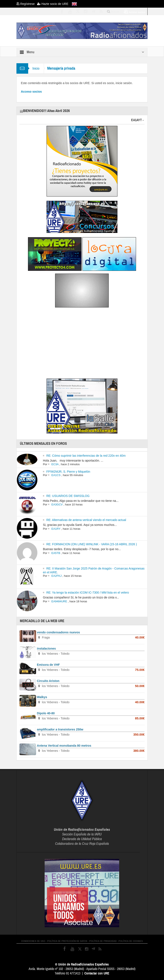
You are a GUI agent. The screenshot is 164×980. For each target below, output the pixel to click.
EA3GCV (57, 504)
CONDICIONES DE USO (33, 941)
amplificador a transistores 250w (60, 729)
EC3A (55, 464)
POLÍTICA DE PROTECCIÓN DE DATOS (67, 941)
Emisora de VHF (48, 665)
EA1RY (56, 529)
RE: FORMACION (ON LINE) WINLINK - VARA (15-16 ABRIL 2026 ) (92, 544)
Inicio (36, 68)
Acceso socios (31, 92)
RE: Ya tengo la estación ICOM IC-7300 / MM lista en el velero (88, 593)
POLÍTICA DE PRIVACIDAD (103, 941)
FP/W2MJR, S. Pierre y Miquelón (68, 472)
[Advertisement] (82, 344)
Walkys (42, 697)
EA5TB (56, 553)
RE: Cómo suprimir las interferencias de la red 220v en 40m (86, 456)
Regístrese (27, 4)
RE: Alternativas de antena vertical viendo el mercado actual (86, 520)
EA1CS (56, 475)
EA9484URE (59, 601)
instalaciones (46, 649)
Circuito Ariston (48, 681)
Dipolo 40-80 (46, 713)
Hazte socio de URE (53, 4)
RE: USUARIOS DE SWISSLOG (68, 496)
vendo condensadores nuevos (59, 632)
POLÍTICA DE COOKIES (131, 941)
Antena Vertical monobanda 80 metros (64, 746)
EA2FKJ (57, 576)
